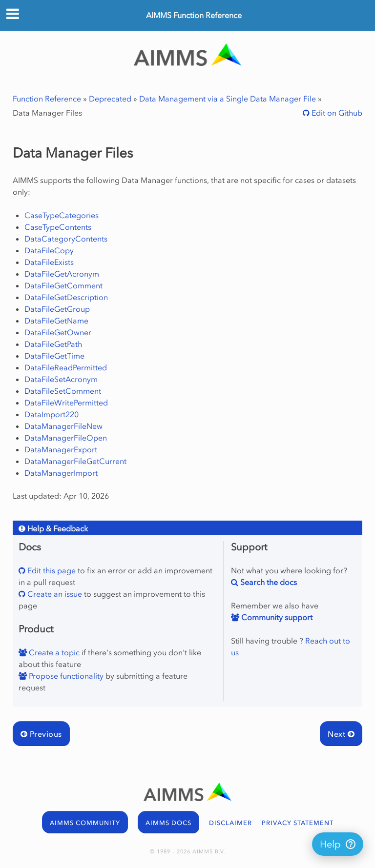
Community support (276, 617)
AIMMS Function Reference (194, 15)
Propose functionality (65, 676)
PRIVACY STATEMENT (298, 823)
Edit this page (51, 570)
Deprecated (110, 99)
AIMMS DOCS (168, 823)
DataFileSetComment (63, 391)
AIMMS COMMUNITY (85, 823)
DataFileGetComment (63, 285)
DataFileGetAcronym (62, 274)
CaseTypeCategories (62, 215)
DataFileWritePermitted (66, 403)
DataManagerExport (61, 449)
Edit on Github (336, 113)
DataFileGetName (56, 321)
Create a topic (53, 652)
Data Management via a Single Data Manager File (228, 99)
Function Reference (47, 99)
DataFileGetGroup (57, 309)
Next (341, 734)
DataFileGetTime (54, 356)
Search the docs (268, 582)
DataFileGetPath (53, 344)
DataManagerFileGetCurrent (75, 461)
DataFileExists (49, 262)
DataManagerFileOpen (66, 438)
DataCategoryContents (66, 239)
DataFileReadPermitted (66, 367)
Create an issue (54, 594)
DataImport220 (52, 414)
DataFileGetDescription (66, 297)
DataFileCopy (49, 250)
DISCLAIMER (230, 823)
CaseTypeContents (58, 227)
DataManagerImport (61, 473)
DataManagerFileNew (63, 426)
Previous (41, 734)
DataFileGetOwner (58, 332)
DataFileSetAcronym (61, 379)
